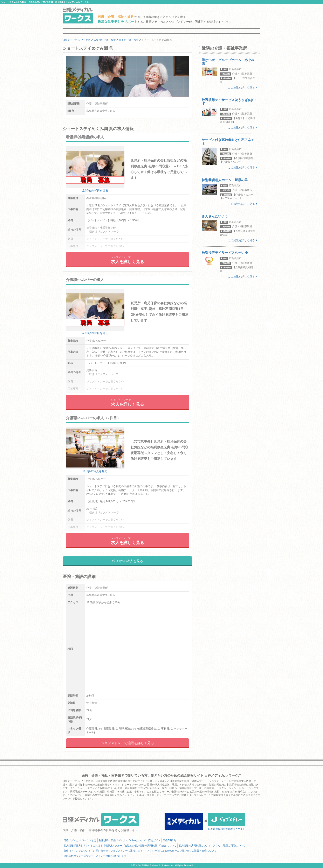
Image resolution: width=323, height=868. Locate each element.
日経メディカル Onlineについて (128, 840)
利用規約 (104, 840)
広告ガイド (154, 840)
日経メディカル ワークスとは (80, 840)
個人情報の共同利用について (195, 846)
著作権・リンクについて (77, 851)
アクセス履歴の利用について (229, 846)
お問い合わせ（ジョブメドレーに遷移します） (119, 851)
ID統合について (168, 846)
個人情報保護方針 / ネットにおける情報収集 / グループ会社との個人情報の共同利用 (110, 846)
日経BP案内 (169, 840)
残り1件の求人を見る (128, 561)
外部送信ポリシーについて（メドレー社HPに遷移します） (96, 856)
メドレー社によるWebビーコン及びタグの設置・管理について (182, 851)
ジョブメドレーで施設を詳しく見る (128, 743)
